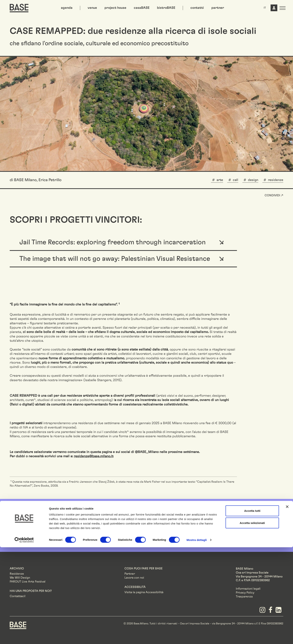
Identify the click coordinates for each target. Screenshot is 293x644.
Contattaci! (18, 596)
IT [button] (265, 8)
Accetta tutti (252, 607)
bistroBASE (166, 8)
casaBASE (142, 8)
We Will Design (20, 578)
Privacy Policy (245, 593)
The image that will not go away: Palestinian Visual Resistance (115, 259)
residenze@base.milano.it (94, 456)
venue (92, 8)
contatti (197, 8)
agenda (67, 8)
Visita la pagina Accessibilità (144, 592)
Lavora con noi (134, 578)
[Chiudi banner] (287, 603)
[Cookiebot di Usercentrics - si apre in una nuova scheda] (24, 637)
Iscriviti (261, 524)
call (236, 180)
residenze (276, 180)
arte (220, 180)
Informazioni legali (248, 589)
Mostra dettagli (197, 637)
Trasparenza (244, 597)
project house (115, 8)
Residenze (17, 574)
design (253, 180)
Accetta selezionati (252, 620)
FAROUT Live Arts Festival (28, 582)
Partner (130, 574)
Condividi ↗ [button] (274, 195)
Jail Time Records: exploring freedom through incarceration (113, 242)
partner (218, 8)
